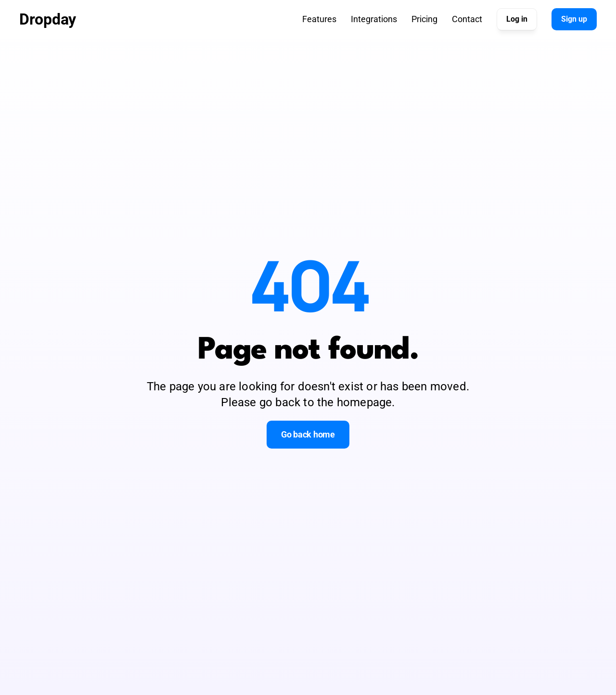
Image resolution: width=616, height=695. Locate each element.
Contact (467, 19)
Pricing (424, 19)
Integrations (374, 19)
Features (319, 19)
